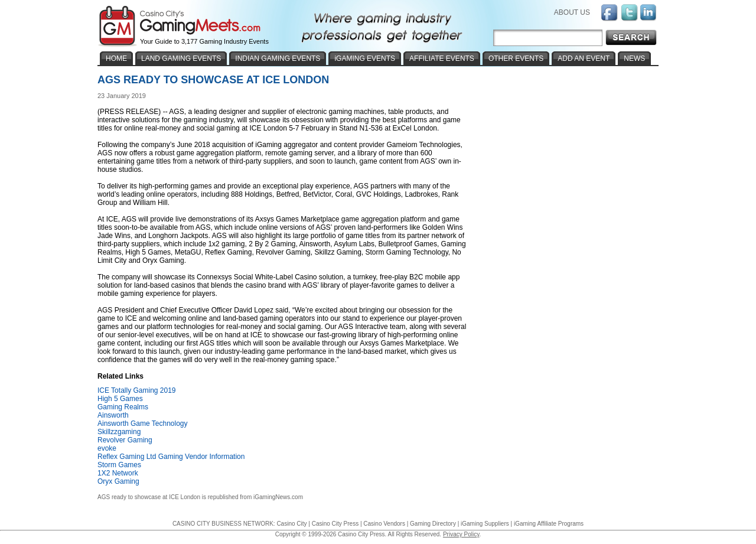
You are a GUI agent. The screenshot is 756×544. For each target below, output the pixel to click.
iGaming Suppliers (485, 524)
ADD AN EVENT (584, 58)
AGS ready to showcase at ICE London (149, 497)
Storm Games (119, 465)
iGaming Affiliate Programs (549, 524)
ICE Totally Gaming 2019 (137, 390)
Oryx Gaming (118, 481)
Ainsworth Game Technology (143, 424)
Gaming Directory (433, 524)
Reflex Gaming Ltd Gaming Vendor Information (171, 457)
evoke (107, 448)
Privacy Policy (461, 534)
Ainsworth (113, 415)
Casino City (291, 524)
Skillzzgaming (119, 432)
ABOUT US (572, 12)
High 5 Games (120, 399)
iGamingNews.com (278, 497)
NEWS (634, 58)
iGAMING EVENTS (365, 58)
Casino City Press (335, 524)
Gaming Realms (123, 407)
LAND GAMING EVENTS (181, 58)
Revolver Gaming (125, 440)
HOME (116, 58)
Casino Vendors (384, 524)
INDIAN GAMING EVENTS (278, 58)
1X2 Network (118, 473)
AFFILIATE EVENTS (442, 58)
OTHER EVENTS (516, 58)
